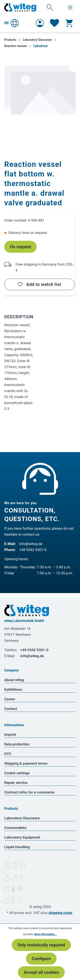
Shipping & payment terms (26, 763)
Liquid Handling (17, 847)
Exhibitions (13, 689)
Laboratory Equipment (22, 837)
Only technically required (41, 945)
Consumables (15, 828)
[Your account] (40, 23)
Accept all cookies (41, 972)
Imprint (10, 735)
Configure (41, 959)
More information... (45, 934)
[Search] (50, 7)
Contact (11, 709)
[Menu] (70, 7)
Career (10, 699)
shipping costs (60, 913)
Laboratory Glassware (22, 818)
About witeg (14, 680)
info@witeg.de (31, 544)
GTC (8, 754)
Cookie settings (17, 773)
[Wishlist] (55, 23)
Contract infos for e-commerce (29, 792)
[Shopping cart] (69, 23)
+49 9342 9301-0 (33, 550)
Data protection (17, 744)
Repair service (16, 783)
